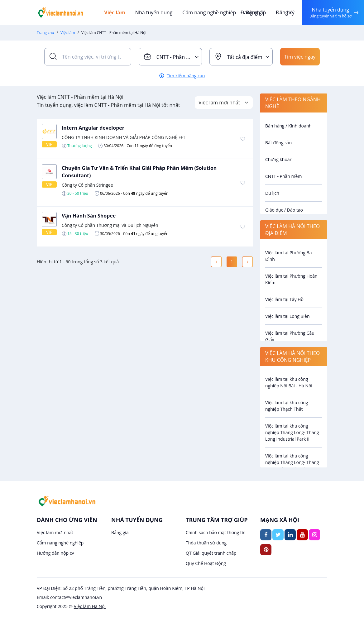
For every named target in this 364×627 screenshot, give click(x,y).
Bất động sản (278, 143)
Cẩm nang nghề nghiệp (209, 12)
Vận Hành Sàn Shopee (89, 216)
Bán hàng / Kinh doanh (288, 126)
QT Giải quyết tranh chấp (211, 553)
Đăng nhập (253, 12)
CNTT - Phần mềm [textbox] (177, 57)
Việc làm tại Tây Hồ (284, 299)
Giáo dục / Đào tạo (284, 210)
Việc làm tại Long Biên (287, 316)
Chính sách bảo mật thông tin (216, 532)
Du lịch (272, 193)
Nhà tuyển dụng (154, 12)
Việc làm (115, 12)
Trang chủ (45, 33)
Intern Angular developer (93, 128)
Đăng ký (285, 12)
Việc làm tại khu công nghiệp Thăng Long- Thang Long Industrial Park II (292, 432)
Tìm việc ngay (300, 57)
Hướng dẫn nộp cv (55, 553)
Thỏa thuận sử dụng (206, 543)
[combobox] (170, 57)
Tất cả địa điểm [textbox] (245, 57)
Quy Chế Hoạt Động (206, 563)
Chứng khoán (279, 159)
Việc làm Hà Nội (90, 606)
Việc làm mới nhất (55, 532)
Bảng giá (120, 532)
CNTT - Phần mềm (283, 176)
